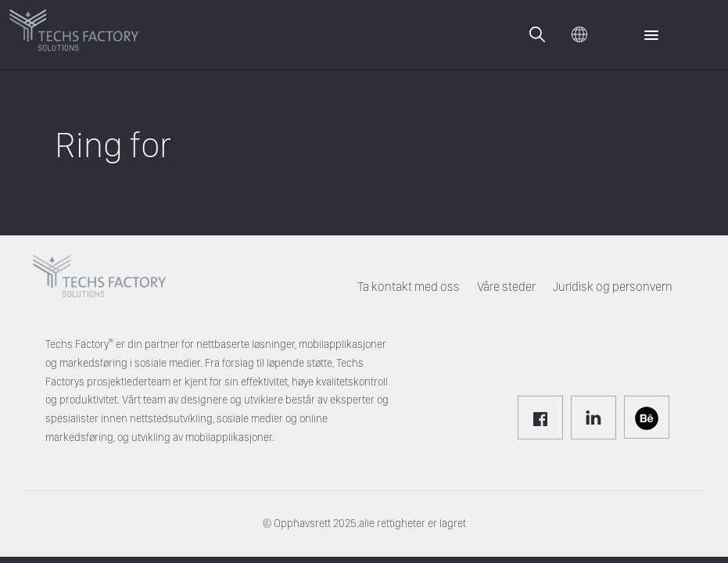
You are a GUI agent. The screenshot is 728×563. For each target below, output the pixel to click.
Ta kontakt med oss (409, 287)
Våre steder (506, 287)
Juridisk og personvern (613, 287)
